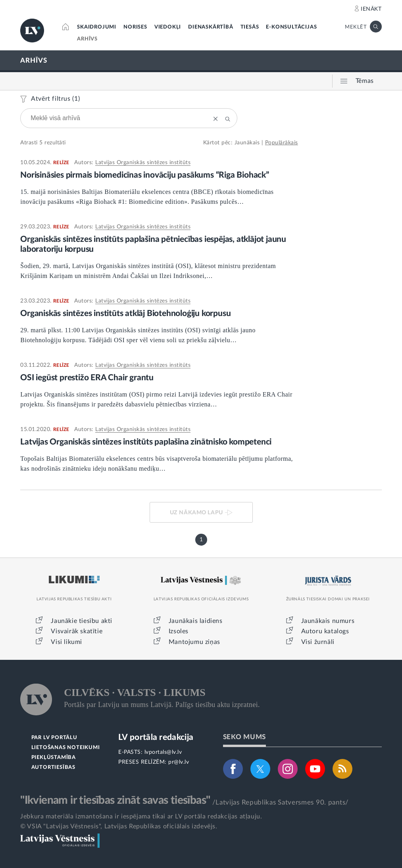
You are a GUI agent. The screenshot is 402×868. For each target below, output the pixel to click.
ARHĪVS (87, 39)
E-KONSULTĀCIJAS (291, 27)
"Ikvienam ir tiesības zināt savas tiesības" (115, 800)
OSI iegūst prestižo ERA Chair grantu (87, 378)
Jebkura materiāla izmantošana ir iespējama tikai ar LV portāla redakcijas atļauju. (141, 816)
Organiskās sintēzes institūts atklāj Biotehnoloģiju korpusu (125, 313)
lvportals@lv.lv (163, 752)
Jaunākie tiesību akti (82, 621)
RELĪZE (61, 163)
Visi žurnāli (318, 642)
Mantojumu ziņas (194, 642)
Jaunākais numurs (328, 621)
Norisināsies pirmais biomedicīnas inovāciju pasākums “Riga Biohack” (146, 175)
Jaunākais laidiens (196, 621)
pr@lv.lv (179, 762)
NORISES (135, 27)
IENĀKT (371, 9)
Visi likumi (66, 642)
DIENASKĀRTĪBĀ (211, 27)
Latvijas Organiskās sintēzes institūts (143, 163)
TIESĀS (250, 27)
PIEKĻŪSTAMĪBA (54, 758)
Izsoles (179, 631)
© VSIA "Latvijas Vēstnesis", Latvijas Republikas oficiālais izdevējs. (119, 826)
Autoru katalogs (325, 631)
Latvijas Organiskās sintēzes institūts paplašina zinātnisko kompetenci (146, 442)
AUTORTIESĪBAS (53, 767)
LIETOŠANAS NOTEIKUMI (66, 748)
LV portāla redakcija (156, 737)
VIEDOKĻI (168, 27)
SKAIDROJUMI (97, 27)
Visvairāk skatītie (77, 631)
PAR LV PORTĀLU (54, 738)
